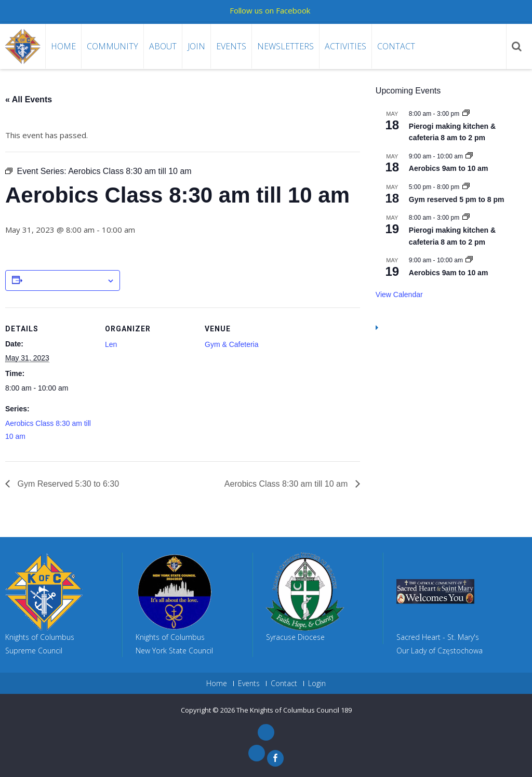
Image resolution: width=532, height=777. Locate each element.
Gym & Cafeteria (231, 344)
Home (63, 46)
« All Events (29, 99)
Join (196, 46)
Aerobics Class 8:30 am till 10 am (287, 484)
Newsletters (285, 46)
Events (231, 46)
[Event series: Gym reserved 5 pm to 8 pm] (466, 187)
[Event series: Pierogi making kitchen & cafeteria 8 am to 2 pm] (466, 114)
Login (317, 684)
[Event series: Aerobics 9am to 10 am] (469, 156)
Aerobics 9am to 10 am (449, 168)
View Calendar (399, 294)
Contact (396, 46)
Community (112, 46)
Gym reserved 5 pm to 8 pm (457, 199)
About (163, 46)
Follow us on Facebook (270, 10)
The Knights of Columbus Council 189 (294, 710)
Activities (345, 46)
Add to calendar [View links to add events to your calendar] (64, 281)
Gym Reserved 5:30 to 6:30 (67, 484)
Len (111, 344)
